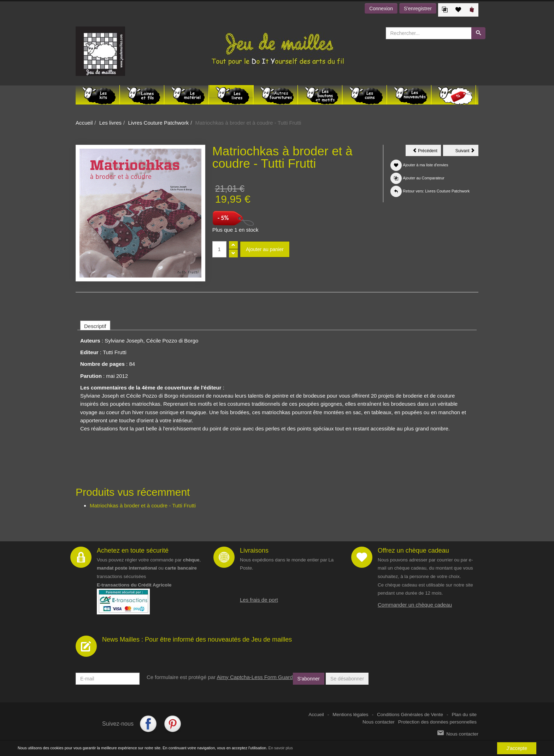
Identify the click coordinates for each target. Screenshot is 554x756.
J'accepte (517, 748)
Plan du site (464, 715)
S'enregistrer (418, 8)
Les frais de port (259, 600)
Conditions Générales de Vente (410, 715)
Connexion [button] (381, 8)
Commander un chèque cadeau (415, 605)
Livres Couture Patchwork (158, 123)
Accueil (84, 123)
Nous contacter (379, 722)
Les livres (110, 123)
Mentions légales (350, 715)
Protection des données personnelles (437, 722)
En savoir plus (281, 748)
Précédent (427, 152)
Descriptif (95, 326)
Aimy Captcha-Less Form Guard (255, 677)
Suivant (467, 152)
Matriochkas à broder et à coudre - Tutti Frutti (143, 505)
